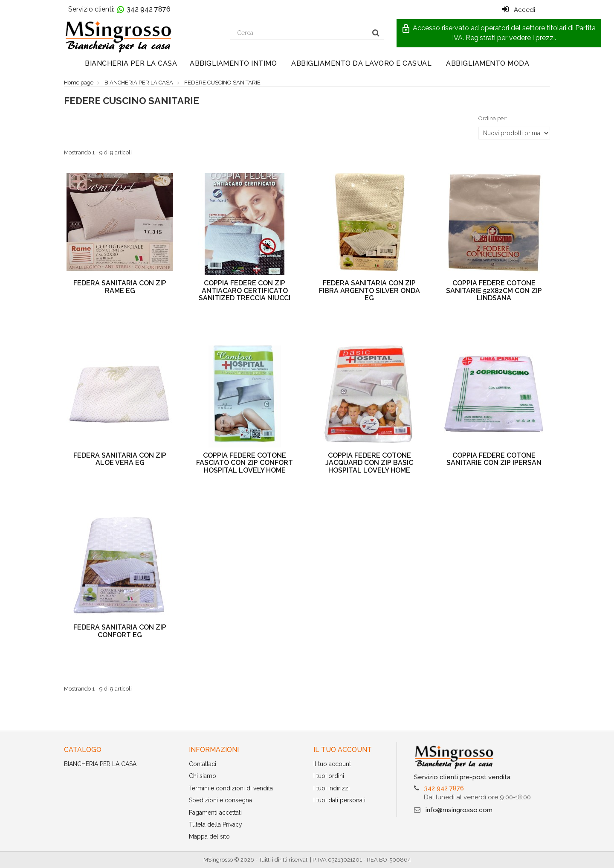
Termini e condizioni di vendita (231, 788)
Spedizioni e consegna (220, 800)
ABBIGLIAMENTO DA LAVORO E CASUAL (361, 63)
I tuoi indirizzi (332, 788)
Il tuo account (332, 764)
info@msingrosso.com (459, 810)
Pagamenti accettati (215, 813)
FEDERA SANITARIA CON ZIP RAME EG (120, 287)
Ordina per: (493, 118)
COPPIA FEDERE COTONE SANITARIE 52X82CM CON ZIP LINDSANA (494, 290)
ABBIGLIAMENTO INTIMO (233, 63)
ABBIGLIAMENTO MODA (488, 63)
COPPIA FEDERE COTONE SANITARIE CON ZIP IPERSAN (494, 459)
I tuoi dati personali (339, 800)
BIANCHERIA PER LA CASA (131, 63)
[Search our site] (299, 33)
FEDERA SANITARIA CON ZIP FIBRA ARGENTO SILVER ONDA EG (369, 290)
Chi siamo (203, 776)
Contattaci (203, 764)
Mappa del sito (209, 836)
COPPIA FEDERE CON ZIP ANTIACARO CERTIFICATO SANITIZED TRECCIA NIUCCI (245, 290)
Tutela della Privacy (216, 824)
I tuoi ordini (329, 776)
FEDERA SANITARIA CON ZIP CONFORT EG (120, 631)
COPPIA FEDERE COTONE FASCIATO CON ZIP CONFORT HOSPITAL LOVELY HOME (245, 463)
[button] (499, 33)
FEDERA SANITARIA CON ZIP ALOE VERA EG (120, 459)
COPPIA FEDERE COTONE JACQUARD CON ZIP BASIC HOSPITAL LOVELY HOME (369, 463)
